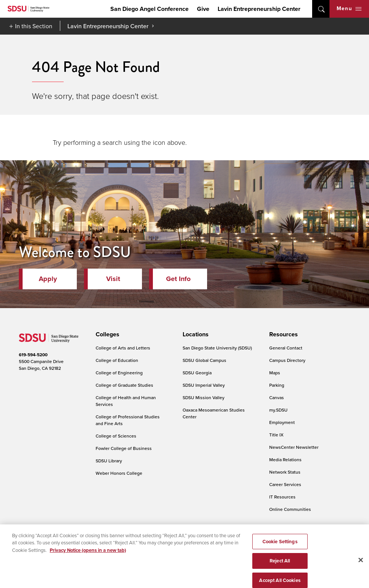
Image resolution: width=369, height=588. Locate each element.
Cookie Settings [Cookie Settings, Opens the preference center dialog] (280, 548)
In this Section (34, 26)
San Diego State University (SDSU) (217, 348)
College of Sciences (116, 436)
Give (203, 9)
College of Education (117, 360)
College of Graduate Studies (124, 385)
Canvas (277, 397)
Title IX (276, 435)
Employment (282, 422)
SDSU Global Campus (204, 360)
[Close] (361, 567)
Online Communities (290, 509)
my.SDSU (278, 410)
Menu (349, 8)
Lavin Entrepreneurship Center (259, 9)
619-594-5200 (33, 355)
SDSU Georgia (197, 373)
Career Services (285, 484)
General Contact (286, 348)
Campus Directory (287, 360)
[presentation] (106, 334)
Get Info (178, 279)
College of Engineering (119, 373)
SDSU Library (109, 461)
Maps (275, 373)
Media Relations (285, 460)
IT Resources (282, 497)
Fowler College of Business (124, 448)
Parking (277, 385)
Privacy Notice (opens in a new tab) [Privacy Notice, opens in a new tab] (88, 557)
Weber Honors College (119, 473)
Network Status (285, 472)
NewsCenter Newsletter (294, 447)
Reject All (280, 567)
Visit (113, 279)
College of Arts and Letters (123, 348)
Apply (48, 279)
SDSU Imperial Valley (204, 385)
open (321, 9)
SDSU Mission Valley (204, 397)
